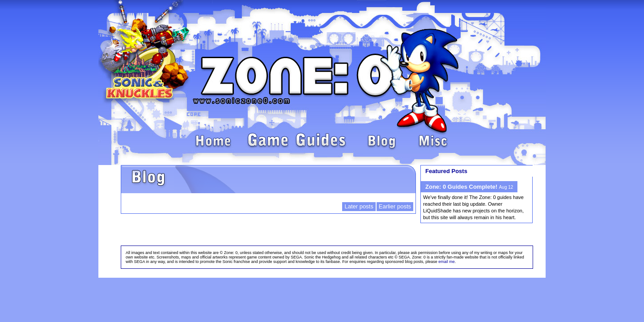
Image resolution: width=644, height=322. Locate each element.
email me (447, 262)
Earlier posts (395, 206)
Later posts (359, 206)
